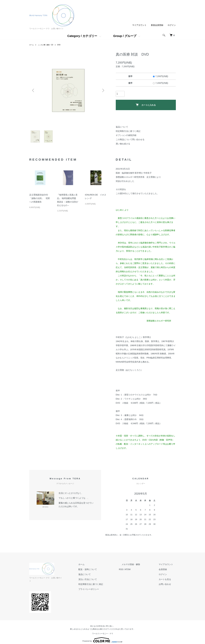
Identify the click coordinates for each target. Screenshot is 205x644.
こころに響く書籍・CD (48, 45)
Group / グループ (125, 36)
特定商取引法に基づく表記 (128, 131)
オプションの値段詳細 (126, 135)
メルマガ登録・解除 (139, 564)
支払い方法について (101, 579)
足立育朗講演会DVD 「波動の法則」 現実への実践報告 (40, 198)
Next (103, 90)
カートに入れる (146, 105)
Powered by (102, 637)
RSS (132, 569)
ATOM (138, 569)
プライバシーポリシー (102, 589)
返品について (122, 127)
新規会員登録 (157, 25)
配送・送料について (101, 569)
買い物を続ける (123, 144)
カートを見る (168, 579)
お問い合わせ (168, 584)
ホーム (32, 45)
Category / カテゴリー (82, 36)
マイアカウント (139, 25)
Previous (34, 90)
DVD (63, 45)
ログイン (172, 25)
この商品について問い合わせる (130, 139)
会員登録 (166, 569)
